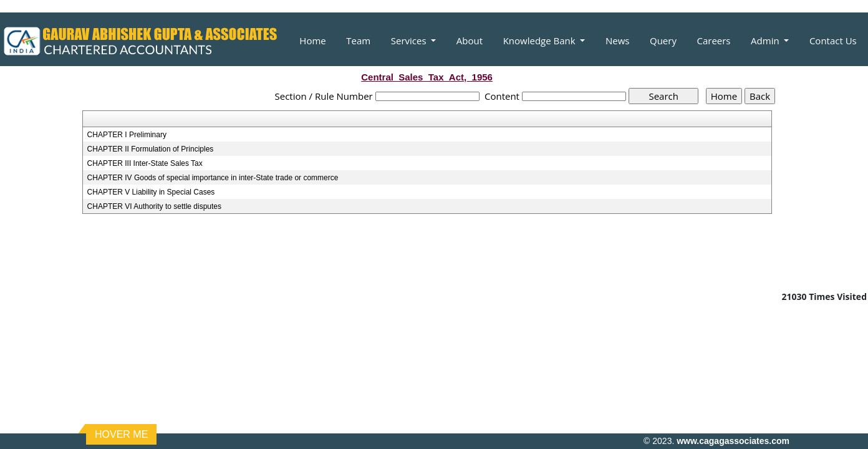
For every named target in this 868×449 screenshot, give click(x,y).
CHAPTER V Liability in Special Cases (151, 192)
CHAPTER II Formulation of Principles (151, 149)
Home (312, 41)
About (470, 41)
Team (358, 41)
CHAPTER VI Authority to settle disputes (154, 206)
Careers (713, 41)
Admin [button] (766, 41)
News (618, 41)
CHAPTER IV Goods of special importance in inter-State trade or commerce (213, 178)
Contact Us (833, 41)
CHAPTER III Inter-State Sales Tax (145, 163)
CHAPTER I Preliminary (127, 135)
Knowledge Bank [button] (541, 41)
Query (663, 41)
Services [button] (410, 41)
